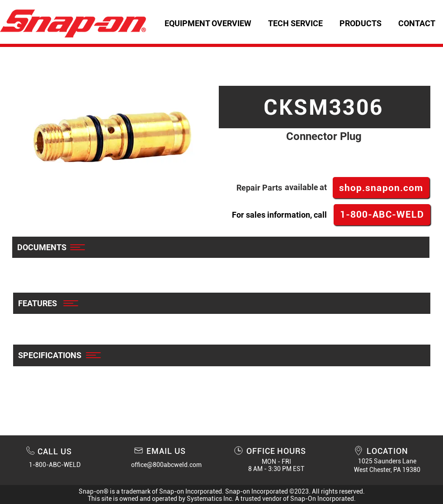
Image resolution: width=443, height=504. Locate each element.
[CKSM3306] (325, 107)
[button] (295, 23)
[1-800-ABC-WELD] (382, 215)
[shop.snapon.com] (381, 188)
